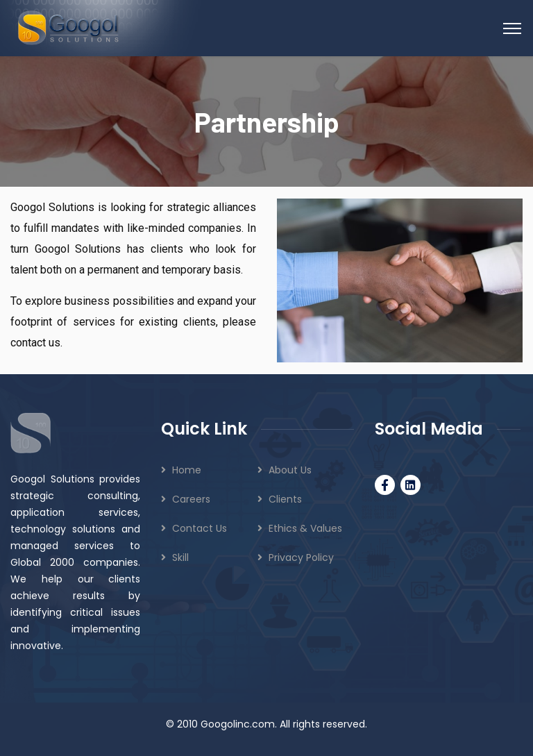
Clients (285, 499)
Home (187, 470)
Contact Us (200, 528)
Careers (191, 499)
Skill (180, 557)
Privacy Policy (301, 557)
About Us (290, 470)
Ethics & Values (305, 528)
